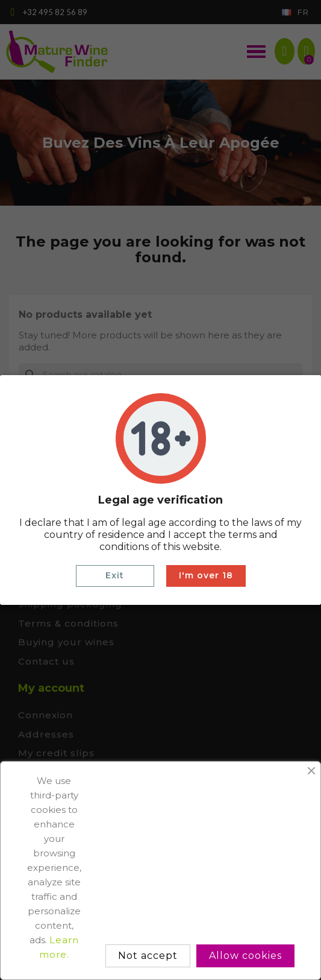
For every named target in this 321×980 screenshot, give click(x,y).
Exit (115, 575)
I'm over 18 (206, 575)
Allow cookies (245, 956)
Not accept (148, 956)
